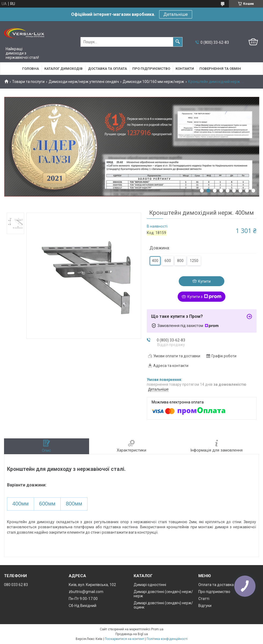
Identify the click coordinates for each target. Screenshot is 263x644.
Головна (31, 69)
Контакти (185, 69)
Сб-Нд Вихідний (83, 606)
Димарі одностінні (150, 585)
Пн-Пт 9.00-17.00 (83, 599)
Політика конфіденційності (167, 639)
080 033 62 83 (16, 585)
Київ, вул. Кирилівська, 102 (92, 585)
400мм (21, 504)
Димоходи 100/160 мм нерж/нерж (153, 82)
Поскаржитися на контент (124, 639)
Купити (204, 281)
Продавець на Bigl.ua (132, 634)
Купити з (204, 297)
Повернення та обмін (220, 69)
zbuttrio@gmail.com (86, 592)
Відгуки (205, 606)
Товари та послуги (28, 82)
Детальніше (176, 14)
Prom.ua (157, 629)
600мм (47, 504)
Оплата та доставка (216, 585)
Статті (204, 599)
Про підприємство (151, 69)
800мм (74, 504)
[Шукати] (178, 42)
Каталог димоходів (63, 69)
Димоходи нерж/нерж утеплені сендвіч (84, 82)
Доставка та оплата (107, 69)
